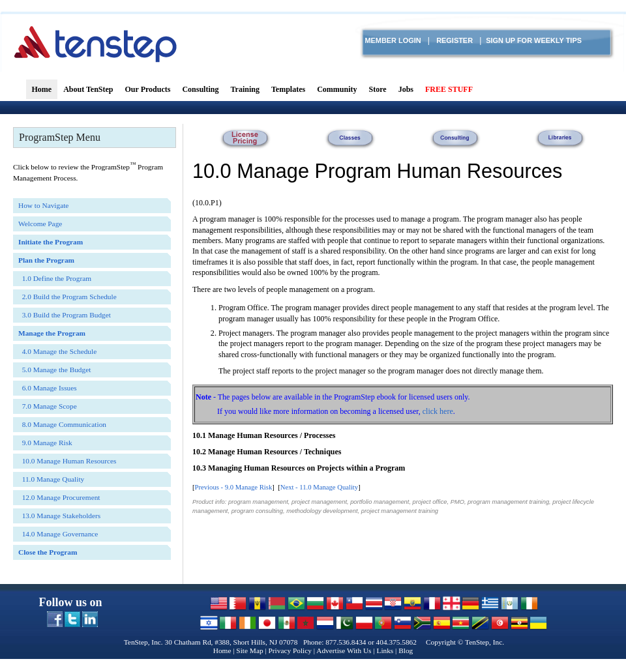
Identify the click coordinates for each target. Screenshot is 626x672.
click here (438, 411)
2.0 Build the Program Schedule (67, 297)
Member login (393, 40)
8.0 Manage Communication (62, 424)
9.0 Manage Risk (45, 443)
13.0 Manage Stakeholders (59, 516)
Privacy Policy (290, 650)
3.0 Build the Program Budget (65, 315)
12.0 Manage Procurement (59, 497)
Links (385, 650)
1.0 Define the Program (55, 278)
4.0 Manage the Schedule (57, 351)
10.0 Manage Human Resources (67, 461)
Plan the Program (46, 260)
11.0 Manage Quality (329, 487)
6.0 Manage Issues (48, 388)
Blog (406, 650)
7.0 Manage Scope (48, 406)
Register (455, 40)
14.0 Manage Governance (58, 534)
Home (222, 650)
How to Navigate (43, 205)
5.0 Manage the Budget (54, 370)
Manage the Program (52, 333)
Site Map (249, 650)
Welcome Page (40, 224)
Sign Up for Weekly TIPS (534, 40)
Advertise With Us (344, 650)
